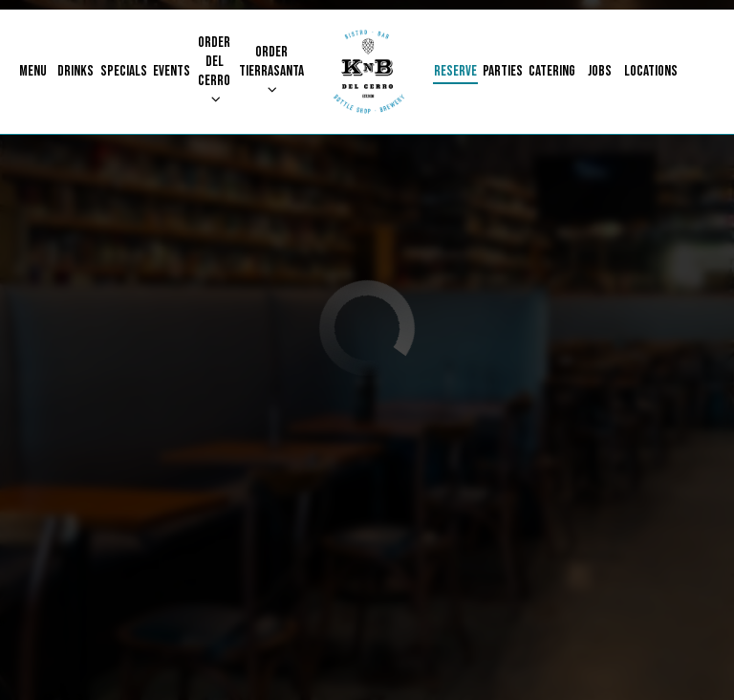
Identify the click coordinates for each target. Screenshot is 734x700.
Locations (651, 71)
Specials (124, 71)
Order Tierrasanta (271, 70)
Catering (552, 71)
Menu (33, 71)
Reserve (455, 71)
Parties (503, 71)
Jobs (600, 71)
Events (172, 71)
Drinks (76, 71)
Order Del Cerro (214, 70)
